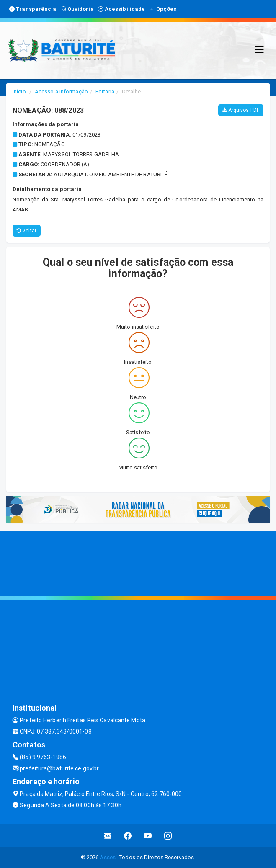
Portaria (105, 91)
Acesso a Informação (61, 91)
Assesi (108, 857)
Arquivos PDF (241, 110)
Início (19, 91)
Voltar (27, 231)
